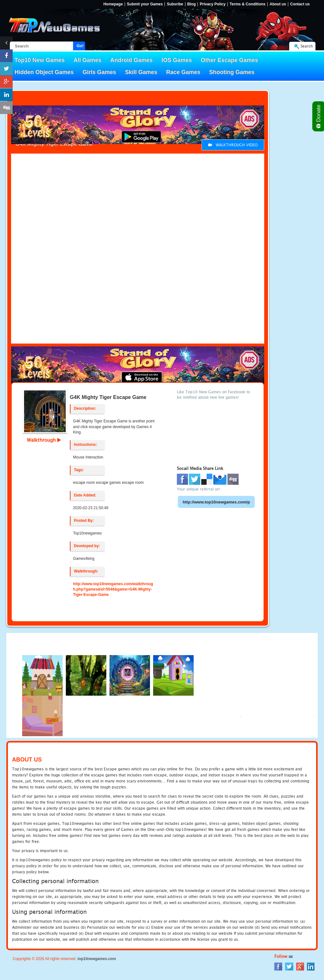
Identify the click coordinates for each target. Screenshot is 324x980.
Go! (80, 46)
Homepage (113, 4)
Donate (319, 116)
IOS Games (177, 60)
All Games (88, 60)
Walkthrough (44, 440)
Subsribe (175, 4)
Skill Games (141, 72)
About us (278, 4)
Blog (192, 4)
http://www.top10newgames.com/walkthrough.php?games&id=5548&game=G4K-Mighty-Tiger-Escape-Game (113, 589)
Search (307, 46)
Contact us (300, 4)
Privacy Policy (212, 4)
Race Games (183, 72)
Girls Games (99, 72)
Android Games (132, 60)
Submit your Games (145, 4)
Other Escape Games (230, 60)
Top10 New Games (40, 60)
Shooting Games (232, 72)
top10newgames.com (97, 959)
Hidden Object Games (44, 72)
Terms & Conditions (248, 4)
